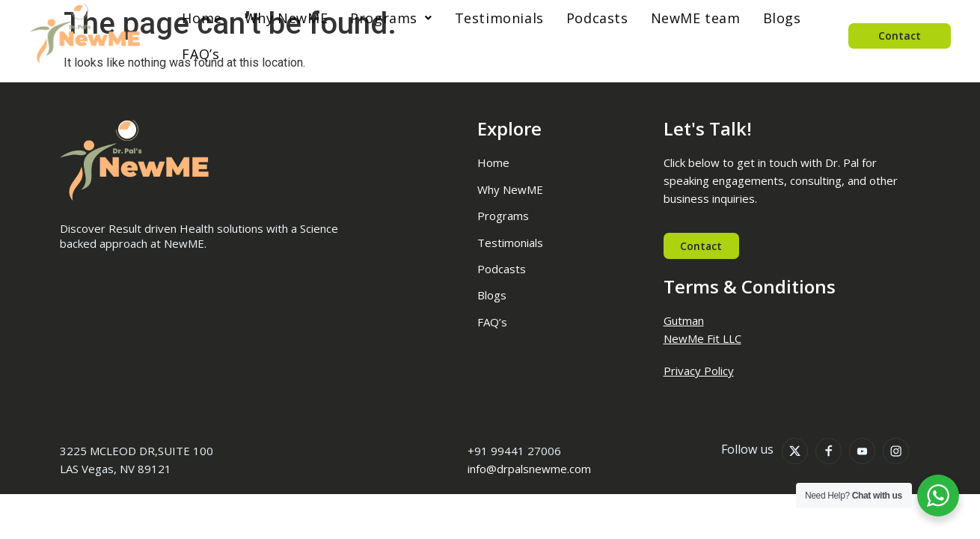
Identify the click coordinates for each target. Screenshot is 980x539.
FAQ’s (197, 54)
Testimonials (496, 18)
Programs (387, 18)
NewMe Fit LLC (702, 339)
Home (198, 18)
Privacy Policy (699, 371)
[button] (387, 18)
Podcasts (594, 18)
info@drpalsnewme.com (529, 469)
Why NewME (282, 18)
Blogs (778, 18)
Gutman (684, 321)
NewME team (692, 18)
